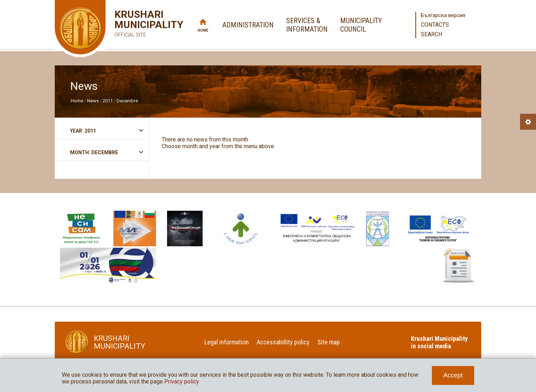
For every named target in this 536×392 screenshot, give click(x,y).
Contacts (435, 25)
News (93, 101)
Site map (329, 342)
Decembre (127, 101)
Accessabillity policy (283, 342)
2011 (108, 101)
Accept (453, 375)
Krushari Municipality (138, 25)
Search (432, 34)
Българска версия (443, 15)
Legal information (227, 342)
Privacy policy (181, 382)
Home (203, 30)
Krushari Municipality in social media (439, 342)
